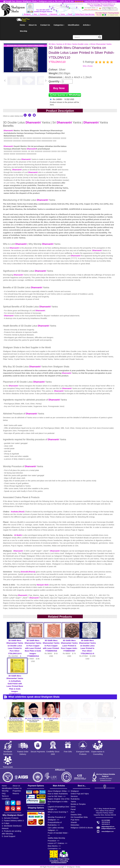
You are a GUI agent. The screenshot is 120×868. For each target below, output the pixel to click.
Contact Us (45, 25)
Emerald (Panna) (28, 572)
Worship (24, 31)
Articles (87, 25)
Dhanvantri (33, 122)
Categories (59, 25)
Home (22, 25)
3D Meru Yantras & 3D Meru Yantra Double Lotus (69, 44)
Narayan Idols (43, 585)
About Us (33, 25)
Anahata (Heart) (18, 512)
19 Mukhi (18, 535)
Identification (74, 25)
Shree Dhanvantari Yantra (101, 44)
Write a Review (88, 66)
